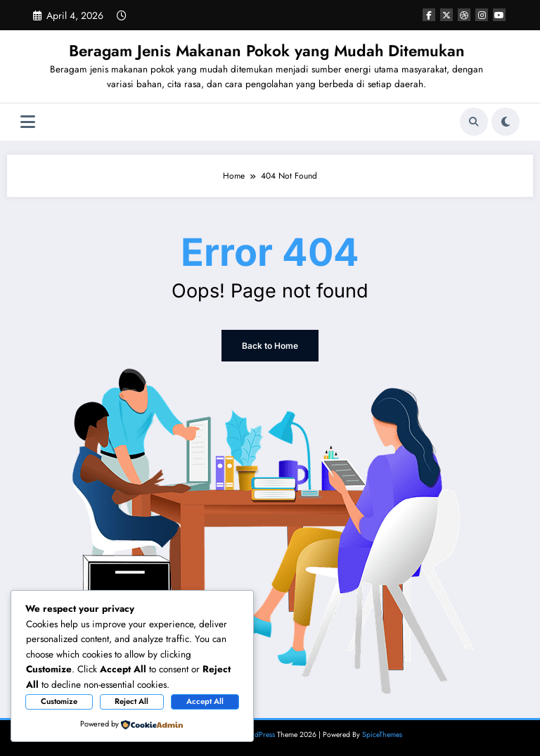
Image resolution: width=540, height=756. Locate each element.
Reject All (131, 701)
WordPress (258, 735)
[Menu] (28, 122)
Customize (59, 701)
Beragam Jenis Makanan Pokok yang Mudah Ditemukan (267, 51)
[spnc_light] (506, 122)
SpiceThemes (382, 735)
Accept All (205, 701)
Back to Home (270, 346)
